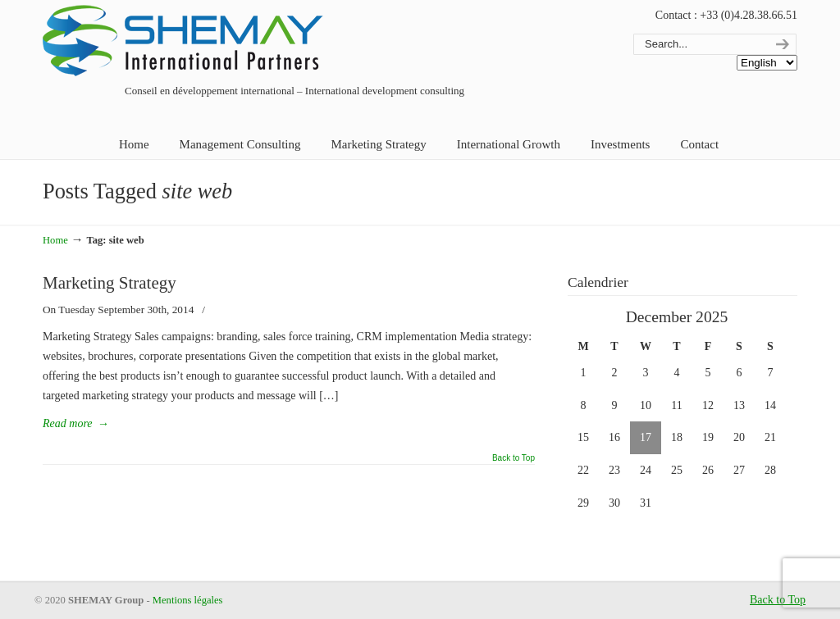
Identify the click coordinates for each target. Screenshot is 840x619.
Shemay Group (186, 43)
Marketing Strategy (110, 283)
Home (55, 240)
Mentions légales (188, 600)
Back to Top (514, 458)
